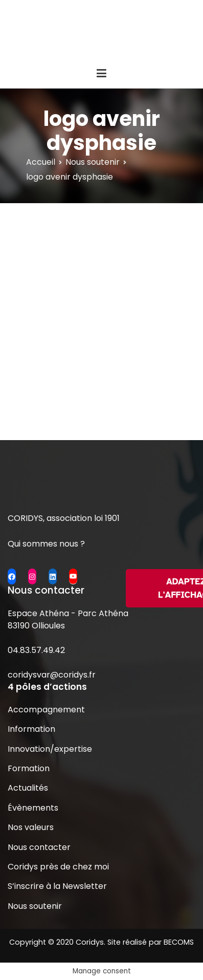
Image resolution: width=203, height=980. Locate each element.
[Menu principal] (101, 74)
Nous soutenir (35, 906)
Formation (29, 768)
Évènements (33, 808)
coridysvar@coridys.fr (52, 675)
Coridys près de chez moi (58, 867)
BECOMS (179, 942)
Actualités (28, 788)
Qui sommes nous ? (46, 544)
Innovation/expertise (50, 749)
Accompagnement (46, 710)
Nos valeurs (31, 827)
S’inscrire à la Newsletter (57, 886)
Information (31, 729)
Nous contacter (39, 847)
